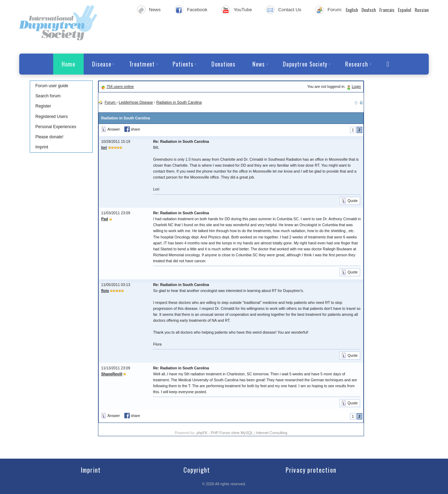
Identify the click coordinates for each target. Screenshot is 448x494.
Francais (387, 10)
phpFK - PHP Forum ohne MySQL (225, 433)
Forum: (335, 10)
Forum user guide (52, 86)
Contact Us (290, 10)
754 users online (120, 86)
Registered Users (52, 117)
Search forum (48, 96)
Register (43, 106)
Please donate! (49, 137)
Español (405, 10)
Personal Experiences (56, 127)
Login (356, 86)
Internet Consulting (271, 433)
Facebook (197, 10)
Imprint (42, 147)
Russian (422, 10)
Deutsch (369, 10)
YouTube (243, 10)
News (155, 10)
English (352, 10)
